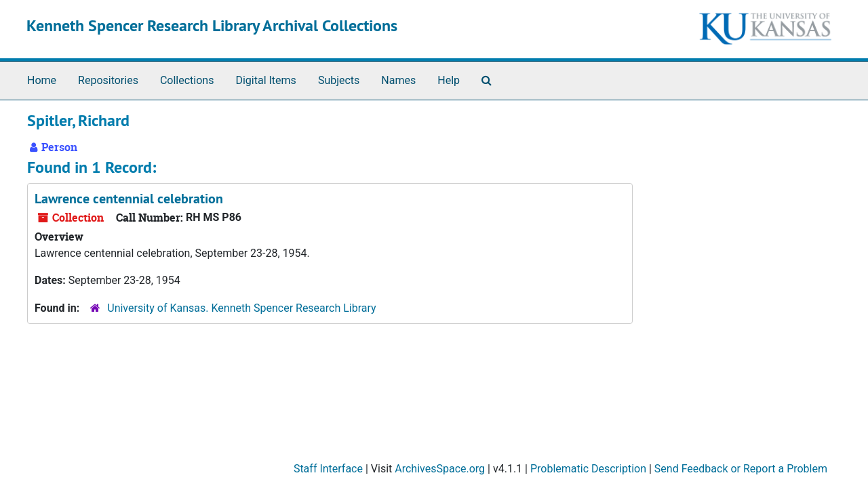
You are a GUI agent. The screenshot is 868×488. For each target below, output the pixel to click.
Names (398, 80)
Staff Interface (328, 469)
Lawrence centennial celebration (129, 199)
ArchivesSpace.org (440, 469)
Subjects (339, 80)
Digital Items (265, 80)
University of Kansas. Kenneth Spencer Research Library (241, 308)
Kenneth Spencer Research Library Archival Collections (212, 25)
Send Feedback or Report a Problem (741, 469)
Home (42, 80)
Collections (187, 80)
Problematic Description (588, 469)
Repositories (108, 80)
